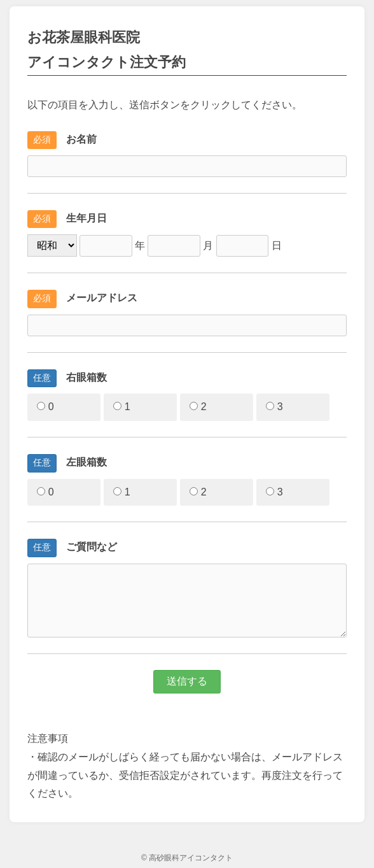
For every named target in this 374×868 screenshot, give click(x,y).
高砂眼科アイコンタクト (191, 858)
